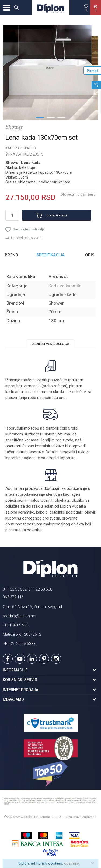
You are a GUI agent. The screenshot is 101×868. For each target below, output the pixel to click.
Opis (90, 255)
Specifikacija (50, 255)
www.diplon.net (27, 817)
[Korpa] (96, 13)
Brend (11, 255)
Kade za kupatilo (21, 148)
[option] (50, 73)
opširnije (72, 863)
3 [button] (61, 117)
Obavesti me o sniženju (78, 195)
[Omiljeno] (86, 8)
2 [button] (51, 117)
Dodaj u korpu (57, 215)
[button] (16, 8)
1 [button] (40, 117)
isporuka (68, 458)
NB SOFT (58, 817)
